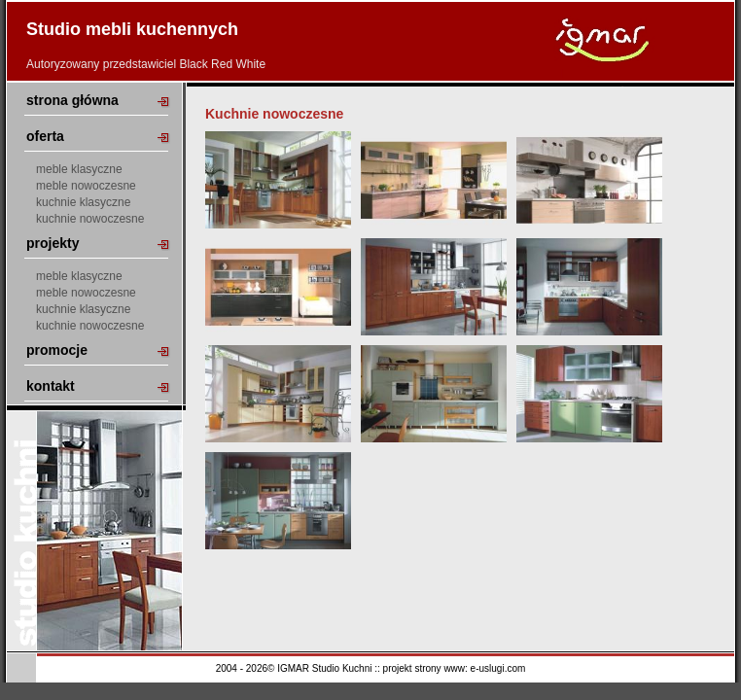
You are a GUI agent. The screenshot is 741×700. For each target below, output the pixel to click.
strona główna (72, 100)
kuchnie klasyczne (83, 202)
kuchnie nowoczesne (90, 219)
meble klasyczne (79, 169)
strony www (440, 668)
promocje (57, 350)
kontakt (51, 386)
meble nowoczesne (86, 186)
